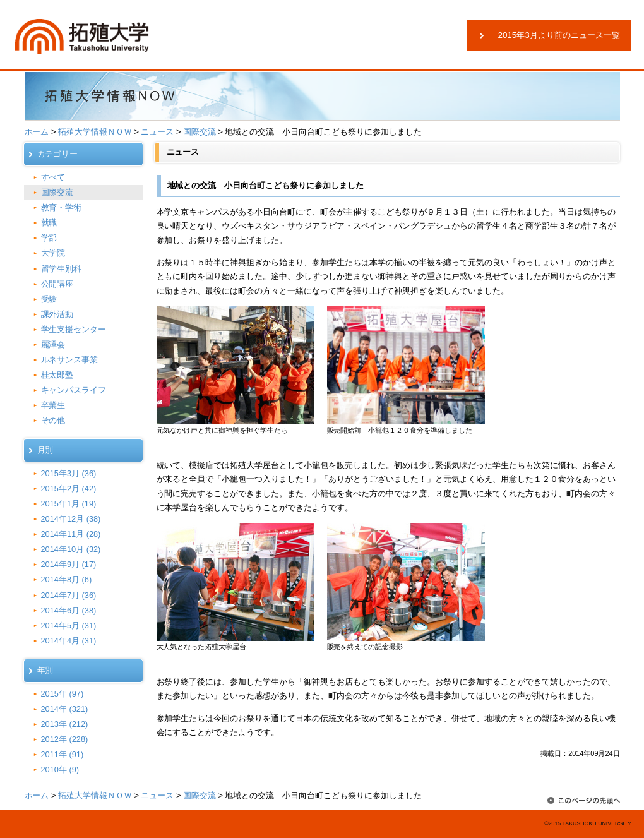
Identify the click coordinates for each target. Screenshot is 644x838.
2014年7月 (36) (69, 595)
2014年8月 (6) (67, 579)
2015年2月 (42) (69, 488)
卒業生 (53, 405)
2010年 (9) (60, 769)
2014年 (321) (65, 709)
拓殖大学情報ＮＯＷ (95, 132)
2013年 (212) (65, 724)
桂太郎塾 (57, 375)
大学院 (53, 253)
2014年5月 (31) (69, 626)
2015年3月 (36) (69, 473)
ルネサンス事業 (70, 360)
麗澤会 (53, 344)
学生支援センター (74, 329)
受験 (49, 299)
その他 (53, 420)
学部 (49, 238)
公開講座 (57, 284)
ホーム (37, 132)
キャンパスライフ (74, 390)
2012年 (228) (65, 739)
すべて (53, 177)
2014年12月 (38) (71, 519)
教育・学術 (62, 207)
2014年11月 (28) (71, 534)
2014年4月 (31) (69, 641)
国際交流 (200, 132)
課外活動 (57, 314)
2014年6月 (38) (69, 610)
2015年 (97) (63, 694)
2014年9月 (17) (69, 564)
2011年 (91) (63, 754)
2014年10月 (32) (71, 549)
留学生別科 (62, 269)
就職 (49, 223)
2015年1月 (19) (69, 504)
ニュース (157, 132)
